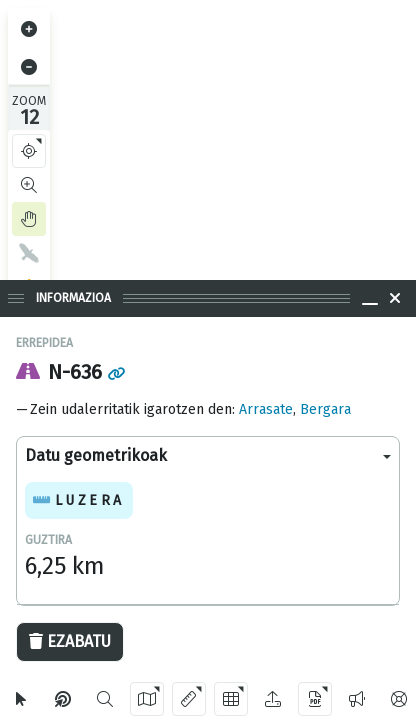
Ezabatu (70, 641)
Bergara (325, 409)
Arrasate (266, 409)
